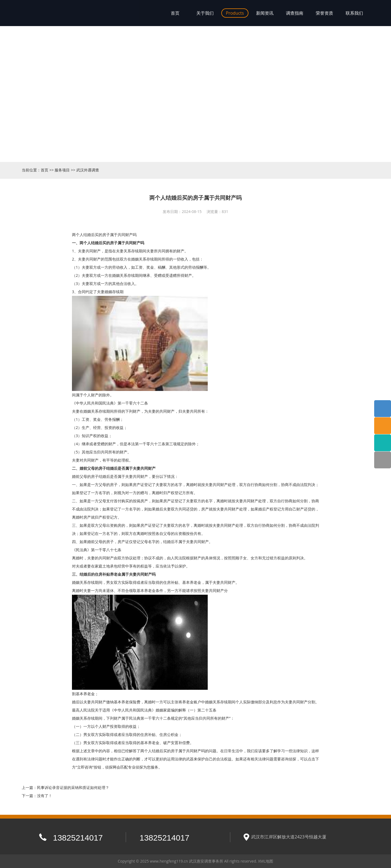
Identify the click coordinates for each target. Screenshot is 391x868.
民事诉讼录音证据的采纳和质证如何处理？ (73, 787)
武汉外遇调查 (88, 170)
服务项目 (62, 170)
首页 (45, 170)
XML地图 (266, 861)
